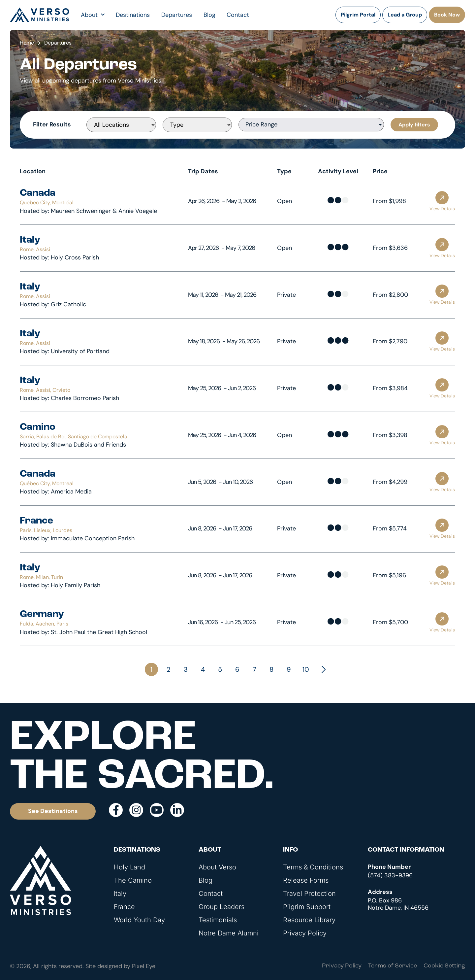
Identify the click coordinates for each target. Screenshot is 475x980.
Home (27, 43)
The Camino (133, 880)
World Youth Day (139, 920)
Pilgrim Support (307, 907)
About (93, 15)
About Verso (217, 867)
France (124, 907)
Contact (238, 15)
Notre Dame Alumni (229, 933)
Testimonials (218, 920)
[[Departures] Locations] (121, 125)
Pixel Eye (144, 966)
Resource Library (309, 920)
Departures (177, 15)
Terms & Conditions (313, 867)
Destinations (133, 15)
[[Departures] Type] (197, 125)
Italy (120, 894)
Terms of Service (393, 966)
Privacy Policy (305, 933)
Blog (209, 15)
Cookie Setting (444, 966)
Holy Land (129, 867)
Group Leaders (222, 907)
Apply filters (414, 125)
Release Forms (306, 880)
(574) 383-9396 (390, 875)
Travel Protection (309, 894)
